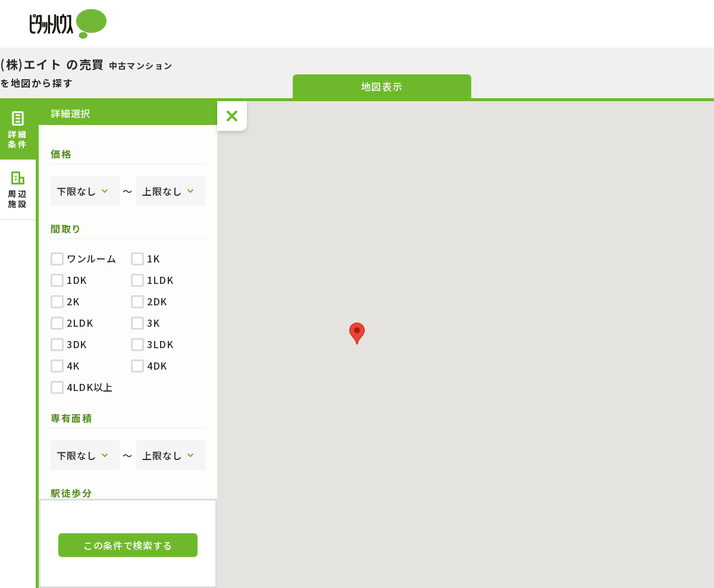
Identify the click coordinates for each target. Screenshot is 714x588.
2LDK (72, 323)
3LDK (152, 344)
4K (65, 365)
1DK (69, 280)
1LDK (152, 280)
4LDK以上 (82, 387)
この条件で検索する (128, 545)
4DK (149, 365)
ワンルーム (83, 258)
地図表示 (382, 86)
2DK (149, 301)
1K (145, 258)
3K (145, 323)
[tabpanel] (128, 300)
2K (65, 301)
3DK (69, 344)
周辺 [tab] (18, 190)
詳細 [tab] (18, 131)
